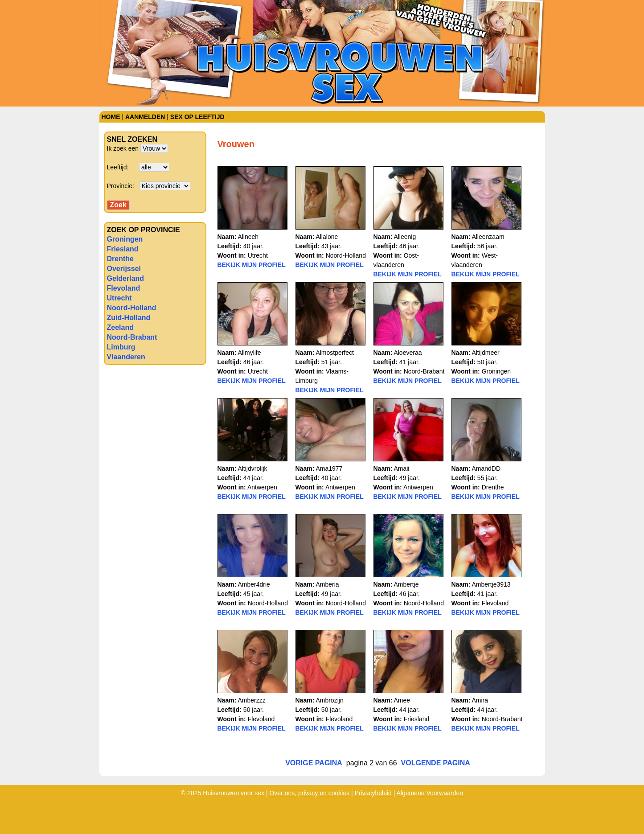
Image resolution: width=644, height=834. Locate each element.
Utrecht (119, 298)
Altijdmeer (485, 353)
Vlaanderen (126, 357)
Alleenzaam (488, 237)
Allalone (327, 237)
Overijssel (124, 269)
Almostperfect (335, 353)
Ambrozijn (329, 700)
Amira (480, 700)
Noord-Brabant (132, 337)
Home (111, 117)
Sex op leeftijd (197, 117)
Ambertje (406, 584)
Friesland (123, 249)
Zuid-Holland (129, 318)
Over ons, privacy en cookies (309, 793)
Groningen (125, 239)
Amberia (327, 584)
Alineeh (248, 237)
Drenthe (120, 259)
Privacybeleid (373, 793)
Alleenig (405, 237)
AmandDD (486, 468)
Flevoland (124, 288)
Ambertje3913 (491, 584)
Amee (402, 700)
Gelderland (126, 278)
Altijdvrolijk (252, 468)
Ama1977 (329, 468)
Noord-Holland (132, 308)
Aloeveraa (408, 353)
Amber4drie (254, 584)
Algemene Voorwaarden (430, 793)
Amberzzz (251, 700)
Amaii (401, 468)
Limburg (121, 347)
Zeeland (120, 327)
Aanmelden (145, 117)
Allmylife (249, 353)
